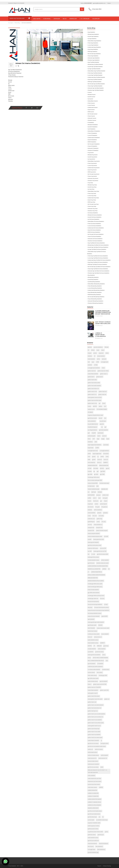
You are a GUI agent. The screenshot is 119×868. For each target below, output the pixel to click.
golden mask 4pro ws (93, 711)
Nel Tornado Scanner (93, 114)
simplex (90, 353)
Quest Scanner (91, 110)
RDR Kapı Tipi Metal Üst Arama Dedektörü (97, 264)
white (102, 767)
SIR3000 (100, 492)
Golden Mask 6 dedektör (93, 740)
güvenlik (90, 347)
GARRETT (106, 462)
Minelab (106, 347)
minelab (90, 471)
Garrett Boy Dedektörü (93, 279)
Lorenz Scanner (91, 105)
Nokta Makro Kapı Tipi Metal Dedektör (97, 71)
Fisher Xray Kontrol (92, 163)
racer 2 (95, 498)
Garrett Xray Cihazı (92, 187)
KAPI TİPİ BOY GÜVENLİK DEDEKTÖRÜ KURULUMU (103, 323)
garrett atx (106, 646)
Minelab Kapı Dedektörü (93, 34)
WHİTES (95, 406)
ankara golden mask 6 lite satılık (95, 699)
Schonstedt (106, 454)
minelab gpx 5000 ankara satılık (95, 584)
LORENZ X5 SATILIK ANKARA (94, 805)
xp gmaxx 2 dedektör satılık (94, 823)
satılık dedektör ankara (93, 640)
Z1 (88, 572)
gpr (105, 427)
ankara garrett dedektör (93, 542)
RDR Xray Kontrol (92, 172)
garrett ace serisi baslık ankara (95, 811)
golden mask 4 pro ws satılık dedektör (96, 714)
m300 (98, 362)
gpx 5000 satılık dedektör (94, 593)
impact (106, 501)
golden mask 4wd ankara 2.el (94, 708)
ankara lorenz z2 (98, 637)
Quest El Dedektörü (92, 140)
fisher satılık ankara (92, 675)
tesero (89, 658)
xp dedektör (91, 652)
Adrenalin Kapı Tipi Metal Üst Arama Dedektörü (99, 271)
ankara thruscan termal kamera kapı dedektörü (98, 610)
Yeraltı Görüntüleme (92, 843)
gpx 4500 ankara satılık (93, 678)
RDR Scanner (91, 112)
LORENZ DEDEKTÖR (92, 790)
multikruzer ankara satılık (94, 634)
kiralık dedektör (91, 359)
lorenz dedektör (105, 634)
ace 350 (90, 551)
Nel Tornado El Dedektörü (94, 144)
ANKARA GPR (104, 489)
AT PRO (90, 468)
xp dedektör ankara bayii (102, 820)
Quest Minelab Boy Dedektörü (95, 292)
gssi (89, 433)
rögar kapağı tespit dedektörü (95, 445)
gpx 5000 (103, 471)
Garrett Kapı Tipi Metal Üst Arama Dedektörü (98, 247)
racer (100, 498)
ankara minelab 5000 (93, 483)
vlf (95, 356)
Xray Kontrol (91, 153)
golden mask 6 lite (104, 690)
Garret (104, 403)
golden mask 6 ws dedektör (94, 735)
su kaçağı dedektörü (104, 451)
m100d (96, 365)
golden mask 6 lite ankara (94, 696)
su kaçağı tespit (105, 362)
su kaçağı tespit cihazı (93, 451)
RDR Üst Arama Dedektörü (94, 232)
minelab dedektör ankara (93, 560)
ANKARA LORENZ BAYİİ (93, 808)
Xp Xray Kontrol (91, 159)
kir (103, 817)
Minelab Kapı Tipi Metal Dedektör (95, 64)
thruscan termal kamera (93, 601)
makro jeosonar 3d (92, 758)
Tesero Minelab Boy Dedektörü (95, 299)
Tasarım (99, 866)
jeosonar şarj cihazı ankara (94, 784)
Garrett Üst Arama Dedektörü (95, 217)
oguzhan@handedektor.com (99, 3)
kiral (107, 661)
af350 (89, 454)
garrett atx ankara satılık (103, 554)
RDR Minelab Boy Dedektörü (94, 295)
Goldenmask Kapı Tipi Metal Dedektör (96, 77)
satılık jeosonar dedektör (93, 764)
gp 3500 (96, 474)
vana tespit (106, 445)
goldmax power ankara (93, 829)
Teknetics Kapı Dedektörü (94, 60)
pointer (95, 353)
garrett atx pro (91, 563)
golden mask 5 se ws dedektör (95, 720)
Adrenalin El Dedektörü (93, 148)
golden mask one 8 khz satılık (95, 400)
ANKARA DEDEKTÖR (93, 465)
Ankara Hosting (107, 866)
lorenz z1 (99, 462)
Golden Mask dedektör (93, 374)
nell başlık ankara (104, 743)
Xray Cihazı (90, 183)
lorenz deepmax (91, 462)
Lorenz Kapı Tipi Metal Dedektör (95, 75)
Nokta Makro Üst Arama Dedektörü (96, 221)
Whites (93, 350)
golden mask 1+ (104, 374)
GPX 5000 (96, 468)
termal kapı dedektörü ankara (95, 613)
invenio (89, 501)
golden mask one (92, 371)
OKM (89, 459)
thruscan (102, 598)
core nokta (101, 516)
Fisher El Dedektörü (92, 133)
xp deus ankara (91, 672)
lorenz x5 (106, 459)
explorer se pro (91, 409)
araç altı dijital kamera (93, 424)
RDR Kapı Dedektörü (93, 51)
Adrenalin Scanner (92, 118)
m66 (96, 442)
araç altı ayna (103, 421)
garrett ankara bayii (92, 817)
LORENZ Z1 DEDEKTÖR (93, 796)
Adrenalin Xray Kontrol (93, 178)
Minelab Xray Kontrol (93, 155)
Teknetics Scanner (92, 120)
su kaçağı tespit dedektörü (94, 368)
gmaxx (106, 832)
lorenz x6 (100, 459)
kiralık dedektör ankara (93, 643)
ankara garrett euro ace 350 (100, 551)
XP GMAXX (90, 412)
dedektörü (90, 442)
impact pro (90, 504)
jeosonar (104, 436)
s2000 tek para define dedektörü (95, 667)
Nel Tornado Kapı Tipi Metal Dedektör (96, 84)
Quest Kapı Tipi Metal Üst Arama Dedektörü (98, 262)
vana (89, 457)
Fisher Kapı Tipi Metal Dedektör (95, 73)
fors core (95, 516)
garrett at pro (101, 835)
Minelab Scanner (92, 94)
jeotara (96, 504)
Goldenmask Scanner (93, 107)
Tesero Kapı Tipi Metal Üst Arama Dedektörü (98, 269)
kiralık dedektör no (98, 525)
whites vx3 (90, 749)
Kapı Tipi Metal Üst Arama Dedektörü (96, 243)
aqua (93, 362)
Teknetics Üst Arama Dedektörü (95, 241)
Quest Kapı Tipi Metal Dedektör (95, 79)
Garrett (100, 418)
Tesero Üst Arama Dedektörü (94, 236)
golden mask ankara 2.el (93, 389)
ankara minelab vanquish (102, 530)
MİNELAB (99, 646)
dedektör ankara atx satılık (102, 563)
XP (89, 350)
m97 (94, 439)
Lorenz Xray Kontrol (92, 165)
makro (103, 350)
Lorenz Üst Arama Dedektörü (95, 226)
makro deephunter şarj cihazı (94, 778)
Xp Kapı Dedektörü (92, 39)
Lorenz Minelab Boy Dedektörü (95, 288)
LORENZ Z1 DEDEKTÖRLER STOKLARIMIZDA (101, 335)
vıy (102, 427)
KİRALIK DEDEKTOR (104, 465)
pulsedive (105, 513)
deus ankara (100, 672)
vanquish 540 (91, 530)
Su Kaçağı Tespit (92, 849)
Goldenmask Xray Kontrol (94, 168)
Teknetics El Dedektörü (93, 150)
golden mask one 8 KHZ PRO (100, 684)
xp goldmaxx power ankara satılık (95, 832)
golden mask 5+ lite (92, 391)
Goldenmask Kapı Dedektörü (94, 47)
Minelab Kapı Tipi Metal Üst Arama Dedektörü (98, 245)
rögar (98, 439)
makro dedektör (91, 775)
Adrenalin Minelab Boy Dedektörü (96, 301)
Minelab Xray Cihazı (92, 185)
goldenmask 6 (100, 377)
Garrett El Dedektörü (93, 127)
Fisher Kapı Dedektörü (93, 43)
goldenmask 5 (91, 377)
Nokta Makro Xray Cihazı (93, 191)
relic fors (90, 525)
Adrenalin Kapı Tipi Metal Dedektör (96, 88)
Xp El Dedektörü (92, 129)
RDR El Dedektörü (92, 142)
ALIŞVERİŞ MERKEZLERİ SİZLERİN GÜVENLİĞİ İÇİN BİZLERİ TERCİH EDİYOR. (103, 312)
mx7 (105, 406)
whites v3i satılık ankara (93, 755)
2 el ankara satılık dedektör (94, 669)
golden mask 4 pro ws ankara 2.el (95, 717)
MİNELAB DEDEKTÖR (93, 578)
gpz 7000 (102, 474)
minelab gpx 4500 (103, 675)
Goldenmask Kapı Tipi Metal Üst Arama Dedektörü (99, 260)
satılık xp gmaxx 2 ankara (94, 826)
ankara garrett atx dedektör (94, 655)
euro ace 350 (103, 548)
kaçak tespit (91, 448)
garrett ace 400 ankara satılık (94, 545)
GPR (97, 486)
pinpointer (101, 353)
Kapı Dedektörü (91, 32)
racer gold (105, 498)
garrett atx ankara (99, 652)
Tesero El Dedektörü (93, 146)
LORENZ (104, 569)
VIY (89, 492)
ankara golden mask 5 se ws (94, 726)
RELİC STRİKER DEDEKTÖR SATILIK (96, 661)
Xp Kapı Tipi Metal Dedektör (94, 69)
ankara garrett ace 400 (98, 539)
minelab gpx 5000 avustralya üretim (96, 596)
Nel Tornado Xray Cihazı (93, 204)
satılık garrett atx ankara (93, 557)
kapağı (103, 439)
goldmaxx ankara (92, 835)
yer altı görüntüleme (92, 430)
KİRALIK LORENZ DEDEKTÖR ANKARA (96, 575)
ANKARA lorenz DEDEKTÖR (94, 569)
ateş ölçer (90, 607)
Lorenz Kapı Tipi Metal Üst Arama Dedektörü (98, 258)
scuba (89, 516)
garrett (94, 457)
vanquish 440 (99, 528)
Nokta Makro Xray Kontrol (94, 161)
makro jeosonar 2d (103, 758)
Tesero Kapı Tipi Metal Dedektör (95, 86)
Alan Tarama (91, 846)
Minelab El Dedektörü (93, 125)
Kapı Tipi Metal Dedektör (93, 62)
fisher (89, 439)
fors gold (97, 507)
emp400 (94, 433)
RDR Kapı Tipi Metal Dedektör (95, 82)
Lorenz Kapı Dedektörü (93, 45)
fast (89, 362)
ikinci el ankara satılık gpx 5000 (95, 480)
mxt (105, 418)
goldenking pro (91, 522)
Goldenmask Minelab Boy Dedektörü (96, 290)
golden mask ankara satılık (94, 383)
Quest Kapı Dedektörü (93, 49)
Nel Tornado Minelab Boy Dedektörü (96, 297)
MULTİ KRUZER (91, 628)
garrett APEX (105, 616)
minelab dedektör (92, 649)
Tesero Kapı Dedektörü (93, 56)
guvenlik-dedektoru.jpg (93, 852)
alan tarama (91, 507)
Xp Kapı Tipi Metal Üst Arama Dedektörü (97, 249)
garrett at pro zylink (92, 418)
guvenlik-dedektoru (98, 347)
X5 (109, 569)
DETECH (102, 468)
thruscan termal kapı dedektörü (95, 604)
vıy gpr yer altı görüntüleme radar (95, 415)
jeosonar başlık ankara (93, 761)
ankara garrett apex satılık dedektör (96, 622)
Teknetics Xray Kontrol (93, 181)
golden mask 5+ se (92, 394)
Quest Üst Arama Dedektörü (94, 230)
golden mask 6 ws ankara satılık (95, 737)
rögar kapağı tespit (97, 454)
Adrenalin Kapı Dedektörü (94, 58)
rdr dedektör (100, 664)
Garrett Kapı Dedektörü (93, 36)
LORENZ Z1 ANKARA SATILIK (94, 802)
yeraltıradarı (101, 433)
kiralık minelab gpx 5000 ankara (95, 587)
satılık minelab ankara (93, 681)
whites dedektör (105, 560)
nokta (98, 350)
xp (98, 457)
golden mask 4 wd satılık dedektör (96, 705)
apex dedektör (91, 619)
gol (100, 403)
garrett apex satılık (92, 625)
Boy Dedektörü (91, 275)
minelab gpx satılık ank (93, 598)
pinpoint (99, 513)
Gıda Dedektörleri (101, 849)
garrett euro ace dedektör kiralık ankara (97, 746)
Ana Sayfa (11, 23)
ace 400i (106, 536)
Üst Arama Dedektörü (93, 213)
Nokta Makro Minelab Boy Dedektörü (96, 284)
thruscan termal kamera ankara (102, 607)
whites (100, 406)
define (107, 353)
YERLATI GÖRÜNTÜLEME (94, 489)
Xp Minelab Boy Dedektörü (94, 282)
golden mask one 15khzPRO (94, 687)
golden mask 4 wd (92, 702)
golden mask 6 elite (92, 380)
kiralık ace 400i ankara (93, 548)
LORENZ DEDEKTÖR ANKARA (95, 799)
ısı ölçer (106, 604)
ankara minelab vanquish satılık (95, 536)
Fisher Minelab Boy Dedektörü (95, 286)
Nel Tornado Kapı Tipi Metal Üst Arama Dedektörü (99, 267)
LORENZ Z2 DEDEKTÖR (93, 793)
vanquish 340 (91, 528)
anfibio (89, 498)
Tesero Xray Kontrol (92, 176)
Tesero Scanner (91, 116)
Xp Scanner (91, 99)
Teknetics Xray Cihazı (93, 211)
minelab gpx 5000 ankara (94, 477)
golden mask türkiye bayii (94, 729)
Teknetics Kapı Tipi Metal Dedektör (96, 90)
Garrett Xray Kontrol (93, 157)
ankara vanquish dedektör (94, 533)
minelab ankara (106, 669)
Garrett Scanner (92, 97)
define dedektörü (92, 421)
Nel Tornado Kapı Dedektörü (94, 54)
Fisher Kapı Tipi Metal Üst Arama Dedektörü (98, 256)
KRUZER (100, 625)
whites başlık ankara (93, 752)
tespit (108, 439)
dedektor (90, 356)
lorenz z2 (90, 637)
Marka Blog (17, 23)
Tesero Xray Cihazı (92, 206)
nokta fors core (91, 519)
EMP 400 (94, 492)
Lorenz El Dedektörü (93, 135)
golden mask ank (102, 394)
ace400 (90, 539)
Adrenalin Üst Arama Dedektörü (95, 239)
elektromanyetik (92, 436)
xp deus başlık (91, 820)
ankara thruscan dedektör (94, 616)
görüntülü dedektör (103, 430)
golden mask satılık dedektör (94, 386)
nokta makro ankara (92, 787)
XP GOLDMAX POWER (102, 409)
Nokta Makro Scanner (93, 101)
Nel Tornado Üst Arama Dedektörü (96, 234)
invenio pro (96, 501)
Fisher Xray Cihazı (92, 193)
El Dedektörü (91, 122)
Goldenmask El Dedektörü (94, 138)
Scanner (90, 92)
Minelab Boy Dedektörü (93, 277)
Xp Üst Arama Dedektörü (94, 219)
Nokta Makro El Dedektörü (94, 131)
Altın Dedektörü (99, 846)
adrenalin (104, 359)
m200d (97, 448)
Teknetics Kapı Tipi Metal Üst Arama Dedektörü (99, 273)
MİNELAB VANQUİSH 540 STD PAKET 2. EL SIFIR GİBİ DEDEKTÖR (98, 771)
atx (89, 554)
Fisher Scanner (91, 103)
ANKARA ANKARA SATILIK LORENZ (96, 581)
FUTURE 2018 (91, 486)
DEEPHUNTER (91, 495)
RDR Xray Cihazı (92, 202)
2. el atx (93, 554)
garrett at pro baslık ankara (94, 814)
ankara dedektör (92, 513)
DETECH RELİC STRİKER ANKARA (100, 658)
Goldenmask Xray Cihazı (93, 198)
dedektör (90, 365)
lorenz (104, 655)
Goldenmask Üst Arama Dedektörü (96, 228)
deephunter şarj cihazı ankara (94, 781)
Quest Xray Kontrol (92, 170)
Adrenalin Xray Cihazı (93, 208)
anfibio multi (105, 495)
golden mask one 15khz (103, 371)
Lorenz (89, 406)
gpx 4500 (90, 474)
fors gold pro (104, 507)
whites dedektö (104, 755)
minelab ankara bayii (104, 483)
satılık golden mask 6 (93, 693)
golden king (99, 519)
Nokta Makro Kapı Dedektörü (94, 41)
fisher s (90, 684)
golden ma (107, 699)
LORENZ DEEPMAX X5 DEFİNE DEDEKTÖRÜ (98, 566)
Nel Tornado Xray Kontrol (94, 174)
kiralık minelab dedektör (93, 590)
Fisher (103, 368)
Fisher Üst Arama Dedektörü (94, 224)
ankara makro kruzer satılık (103, 628)
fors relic (104, 522)
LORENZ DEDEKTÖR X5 (97, 572)
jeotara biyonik (103, 504)
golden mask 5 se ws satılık (94, 732)
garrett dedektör (92, 664)
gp (94, 471)
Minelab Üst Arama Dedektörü (95, 215)
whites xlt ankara (99, 749)
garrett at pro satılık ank (93, 841)
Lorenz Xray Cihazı (92, 196)
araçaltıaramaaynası (92, 427)
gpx (98, 471)
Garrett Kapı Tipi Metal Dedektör (95, 67)
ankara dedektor (101, 356)
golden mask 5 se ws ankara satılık (96, 723)
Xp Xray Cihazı (91, 189)
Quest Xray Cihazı (92, 200)
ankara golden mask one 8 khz (95, 397)
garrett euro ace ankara (93, 743)
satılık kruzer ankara (92, 631)
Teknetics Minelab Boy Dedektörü (96, 303)
